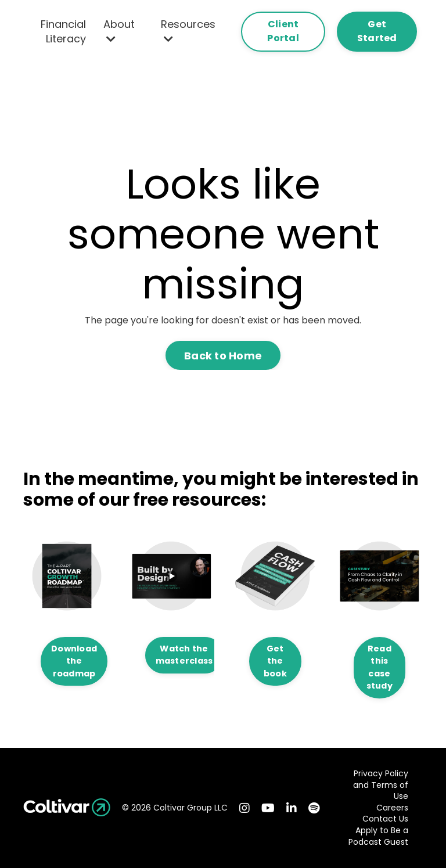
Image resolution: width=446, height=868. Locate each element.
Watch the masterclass (184, 655)
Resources (188, 30)
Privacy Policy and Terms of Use (381, 785)
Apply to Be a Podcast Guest (378, 836)
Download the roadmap (74, 661)
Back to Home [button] (223, 356)
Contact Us (385, 819)
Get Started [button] (377, 31)
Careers (392, 808)
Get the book (275, 661)
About (119, 30)
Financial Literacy (63, 31)
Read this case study (380, 667)
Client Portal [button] (283, 31)
